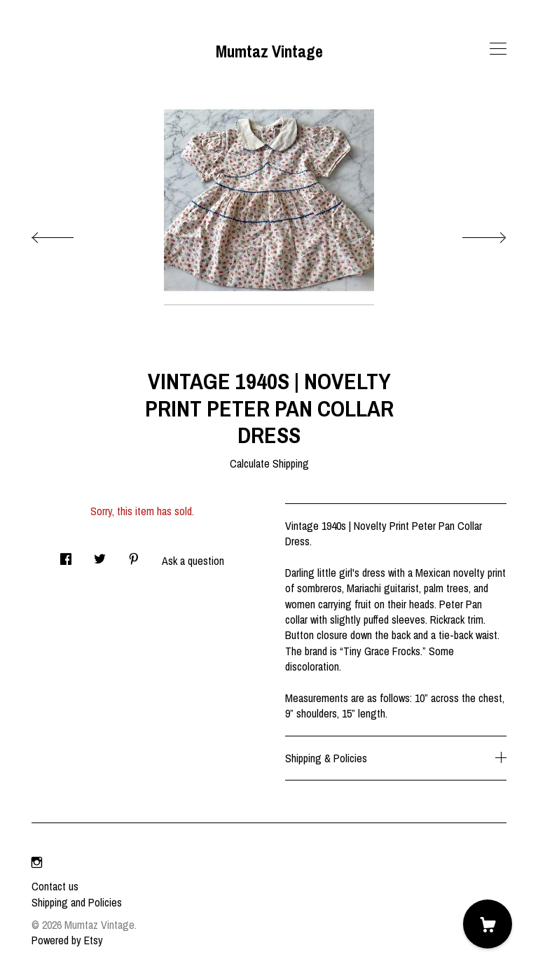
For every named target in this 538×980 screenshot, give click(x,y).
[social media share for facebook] (66, 555)
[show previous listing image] (67, 234)
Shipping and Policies (77, 902)
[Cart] (488, 924)
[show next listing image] (471, 234)
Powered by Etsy (67, 940)
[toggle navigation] (498, 49)
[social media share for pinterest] (134, 555)
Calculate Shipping (269, 463)
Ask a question (193, 561)
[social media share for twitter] (100, 555)
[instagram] (37, 862)
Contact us (55, 886)
